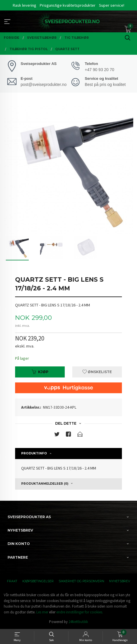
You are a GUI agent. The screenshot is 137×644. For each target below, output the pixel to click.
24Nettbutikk (78, 622)
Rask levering (25, 5)
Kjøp (40, 372)
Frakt (12, 581)
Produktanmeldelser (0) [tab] (45, 484)
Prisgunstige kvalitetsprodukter (68, 5)
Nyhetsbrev (120, 581)
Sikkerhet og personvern (81, 581)
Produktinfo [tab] (34, 453)
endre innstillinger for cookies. (80, 612)
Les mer (42, 612)
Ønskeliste (97, 372)
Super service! (112, 5)
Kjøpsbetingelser (38, 581)
